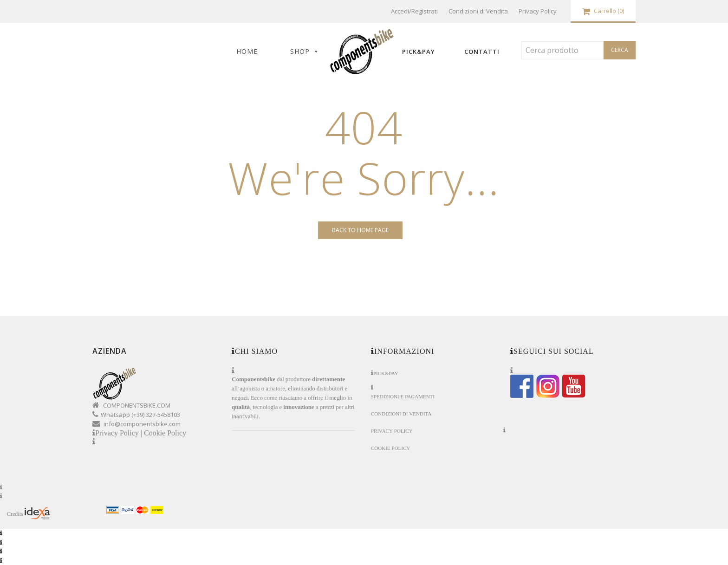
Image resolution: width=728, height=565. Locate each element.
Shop (300, 51)
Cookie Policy (165, 433)
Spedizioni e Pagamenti (403, 397)
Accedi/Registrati (414, 11)
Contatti (482, 52)
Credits (29, 513)
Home (247, 51)
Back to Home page (360, 230)
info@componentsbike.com (142, 424)
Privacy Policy (538, 11)
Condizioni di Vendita (478, 11)
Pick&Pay (419, 52)
